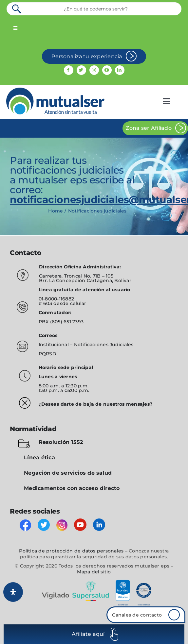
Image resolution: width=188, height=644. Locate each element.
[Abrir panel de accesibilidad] (13, 592)
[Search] (17, 9)
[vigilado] (94, 582)
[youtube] (107, 70)
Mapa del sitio (94, 572)
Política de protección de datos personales (71, 551)
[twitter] (81, 70)
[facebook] (69, 70)
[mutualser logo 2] (55, 90)
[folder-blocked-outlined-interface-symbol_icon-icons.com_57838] (24, 441)
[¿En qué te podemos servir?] (94, 9)
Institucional (54, 345)
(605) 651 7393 (67, 322)
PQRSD (47, 354)
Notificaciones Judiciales (104, 345)
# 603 (45, 303)
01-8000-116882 (56, 299)
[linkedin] (120, 70)
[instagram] (94, 70)
